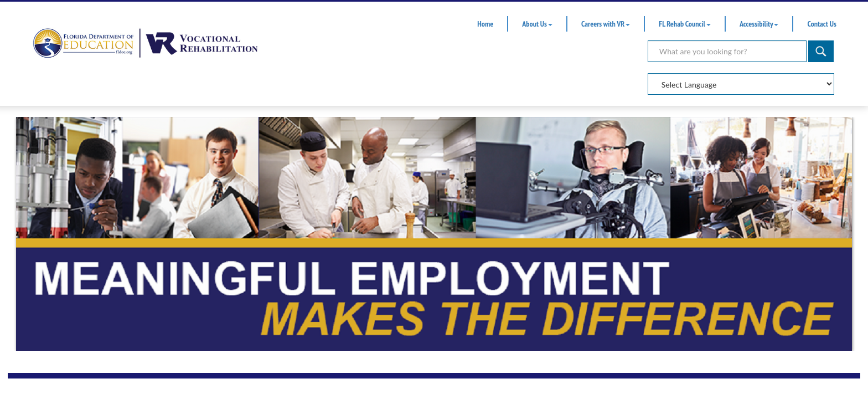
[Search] (727, 51)
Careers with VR (606, 24)
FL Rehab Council (685, 24)
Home (485, 24)
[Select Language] (741, 84)
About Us (537, 24)
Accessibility (759, 24)
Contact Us (821, 24)
